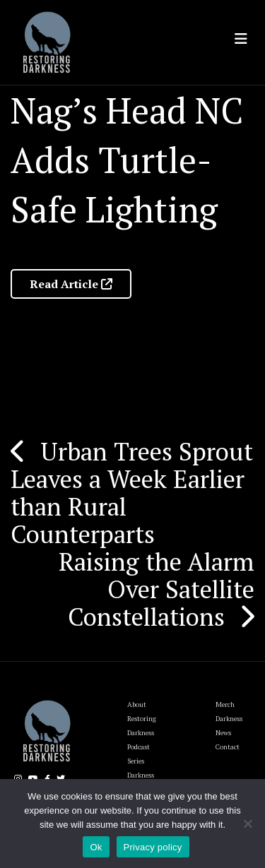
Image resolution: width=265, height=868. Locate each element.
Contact (228, 747)
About (137, 704)
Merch (225, 704)
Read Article (71, 284)
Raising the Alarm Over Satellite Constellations (157, 589)
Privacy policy (153, 847)
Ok (96, 847)
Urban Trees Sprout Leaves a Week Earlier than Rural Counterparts (132, 493)
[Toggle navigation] (241, 39)
